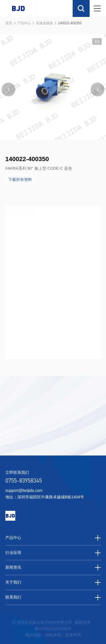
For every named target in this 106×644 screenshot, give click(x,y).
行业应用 (53, 553)
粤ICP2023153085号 (53, 629)
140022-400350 (70, 23)
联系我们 (53, 597)
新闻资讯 (53, 568)
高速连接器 (44, 23)
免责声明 (73, 635)
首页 (9, 23)
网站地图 (33, 635)
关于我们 (53, 582)
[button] (8, 95)
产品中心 (24, 23)
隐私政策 (53, 635)
